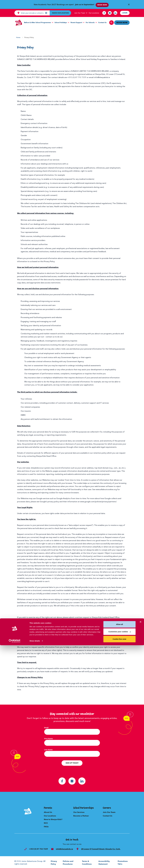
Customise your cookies (120, 854)
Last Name (48, 749)
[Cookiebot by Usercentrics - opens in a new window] (15, 864)
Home (18, 36)
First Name (49, 738)
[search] (110, 22)
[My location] (46, 12)
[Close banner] (141, 845)
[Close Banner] (129, 4)
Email (46, 727)
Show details (35, 864)
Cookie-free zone (120, 862)
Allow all (120, 847)
